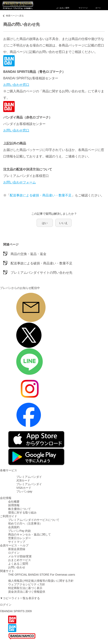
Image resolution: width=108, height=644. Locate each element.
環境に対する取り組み (22, 513)
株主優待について (20, 509)
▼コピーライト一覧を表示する (20, 598)
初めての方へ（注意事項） (25, 523)
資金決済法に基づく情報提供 (27, 592)
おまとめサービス (20, 560)
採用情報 (14, 505)
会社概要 (14, 502)
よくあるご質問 (63, 5)
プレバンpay (24, 491)
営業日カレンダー (20, 538)
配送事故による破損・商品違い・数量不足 (41, 195)
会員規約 (14, 527)
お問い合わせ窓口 (16, 85)
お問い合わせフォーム (20, 182)
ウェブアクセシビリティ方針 (27, 584)
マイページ (83, 5)
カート (98, 5)
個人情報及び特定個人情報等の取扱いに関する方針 (41, 581)
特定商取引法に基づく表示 (25, 588)
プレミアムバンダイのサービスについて (34, 520)
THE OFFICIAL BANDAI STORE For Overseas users (42, 575)
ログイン (14, 553)
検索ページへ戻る (15, 16)
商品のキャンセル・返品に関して (29, 534)
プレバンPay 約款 (20, 531)
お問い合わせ (17, 567)
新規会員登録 (17, 549)
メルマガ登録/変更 (20, 556)
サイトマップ (17, 542)
